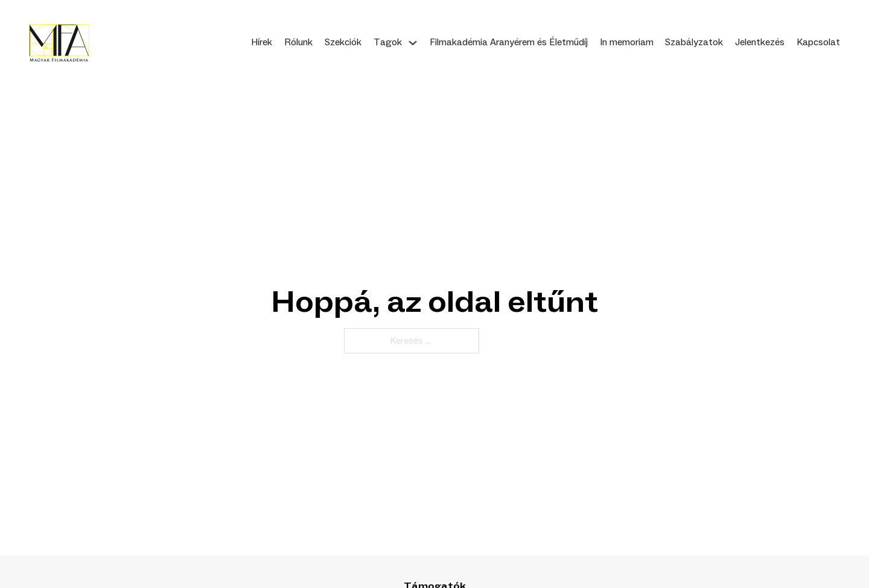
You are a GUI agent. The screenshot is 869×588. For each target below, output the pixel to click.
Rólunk (298, 42)
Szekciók (343, 42)
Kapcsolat (818, 42)
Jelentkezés (760, 42)
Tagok (388, 42)
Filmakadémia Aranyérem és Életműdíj (509, 42)
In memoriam (627, 42)
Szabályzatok (694, 42)
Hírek (262, 42)
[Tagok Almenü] (413, 43)
